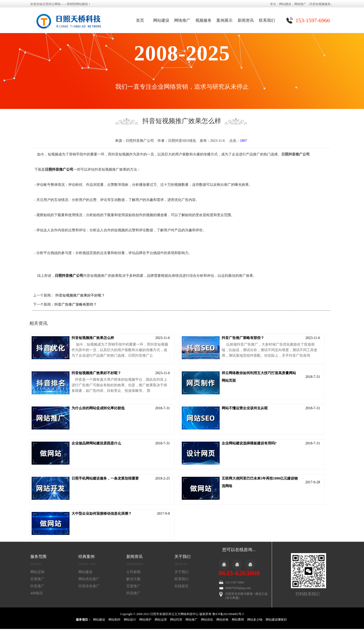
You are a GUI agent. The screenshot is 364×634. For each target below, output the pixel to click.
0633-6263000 (239, 573)
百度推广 (37, 579)
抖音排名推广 (89, 586)
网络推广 (182, 20)
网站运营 (161, 620)
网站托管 (176, 620)
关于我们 (181, 572)
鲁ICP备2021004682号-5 (228, 614)
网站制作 (115, 620)
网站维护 (145, 620)
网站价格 (222, 620)
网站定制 (37, 572)
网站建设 (161, 20)
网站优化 (207, 620)
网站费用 (238, 620)
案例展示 (224, 20)
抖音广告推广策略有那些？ (76, 304)
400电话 (37, 593)
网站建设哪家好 (276, 620)
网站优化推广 (89, 579)
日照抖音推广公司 (59, 169)
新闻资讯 (246, 20)
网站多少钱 (255, 620)
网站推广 (192, 620)
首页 (140, 20)
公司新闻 (133, 572)
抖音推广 (37, 586)
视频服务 (203, 20)
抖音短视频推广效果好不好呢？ (80, 295)
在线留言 (181, 586)
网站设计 (130, 620)
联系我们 (267, 20)
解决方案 (133, 579)
